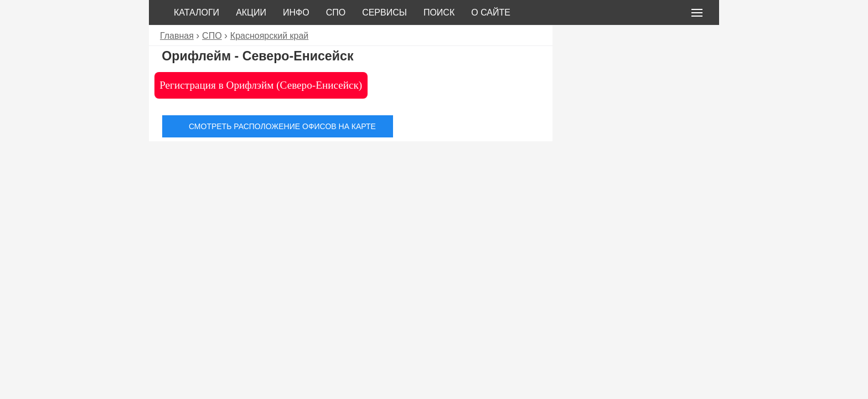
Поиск (439, 12)
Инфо (296, 12)
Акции (251, 12)
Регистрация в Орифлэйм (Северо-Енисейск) (261, 85)
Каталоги (197, 12)
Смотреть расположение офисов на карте (282, 126)
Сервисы (384, 12)
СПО (336, 12)
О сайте (491, 12)
